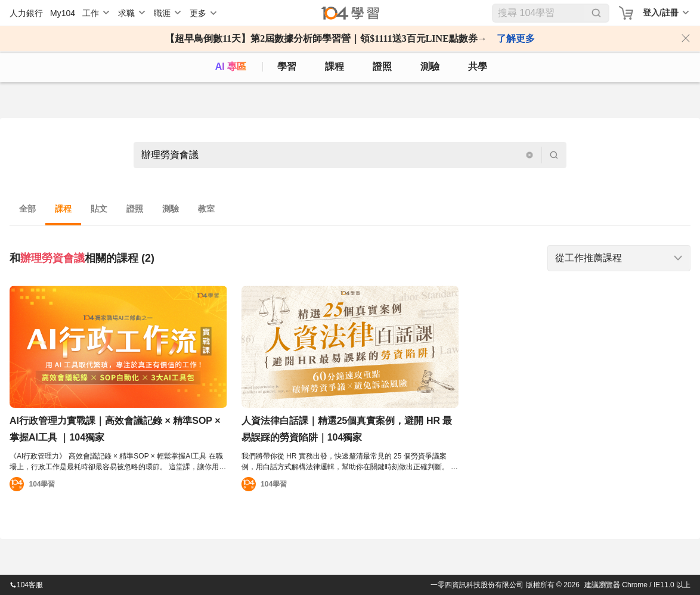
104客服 (26, 585)
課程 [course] (334, 66)
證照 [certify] (382, 66)
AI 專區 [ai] (231, 66)
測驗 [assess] (430, 66)
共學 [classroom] (478, 66)
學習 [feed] (287, 66)
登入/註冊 (661, 13)
